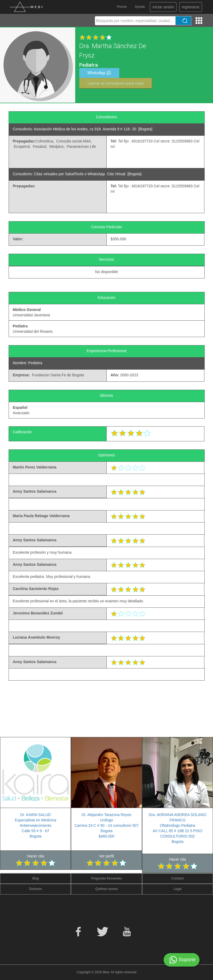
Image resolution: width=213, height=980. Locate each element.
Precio (122, 7)
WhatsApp (99, 73)
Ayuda (140, 7)
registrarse (190, 7)
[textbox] (135, 21)
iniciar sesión (163, 7)
